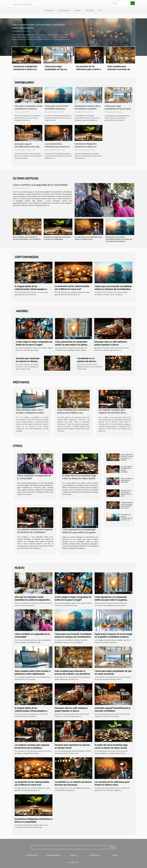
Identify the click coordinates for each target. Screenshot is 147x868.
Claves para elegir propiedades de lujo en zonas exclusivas (56, 69)
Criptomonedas (64, 10)
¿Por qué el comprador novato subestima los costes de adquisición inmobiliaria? (28, 109)
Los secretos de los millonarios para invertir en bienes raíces (89, 69)
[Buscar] (121, 3)
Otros (100, 10)
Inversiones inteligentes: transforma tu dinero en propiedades (25, 69)
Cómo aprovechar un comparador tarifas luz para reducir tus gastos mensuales (71, 344)
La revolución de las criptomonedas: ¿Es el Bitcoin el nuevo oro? (72, 287)
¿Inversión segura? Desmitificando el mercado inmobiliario (27, 147)
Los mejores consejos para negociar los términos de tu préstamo (112, 412)
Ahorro (78, 10)
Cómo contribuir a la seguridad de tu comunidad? (40, 185)
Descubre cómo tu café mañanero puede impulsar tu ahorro (111, 343)
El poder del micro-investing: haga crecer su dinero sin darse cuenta (79, 477)
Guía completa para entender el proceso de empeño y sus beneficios (119, 69)
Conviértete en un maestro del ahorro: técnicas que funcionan (88, 361)
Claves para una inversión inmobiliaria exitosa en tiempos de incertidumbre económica (57, 110)
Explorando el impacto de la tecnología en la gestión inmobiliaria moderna (87, 109)
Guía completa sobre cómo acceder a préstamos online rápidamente (38, 26)
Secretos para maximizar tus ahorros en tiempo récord (28, 361)
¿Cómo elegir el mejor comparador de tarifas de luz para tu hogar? (34, 343)
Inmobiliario (49, 10)
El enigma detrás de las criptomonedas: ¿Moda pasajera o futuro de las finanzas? (31, 289)
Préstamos (89, 10)
